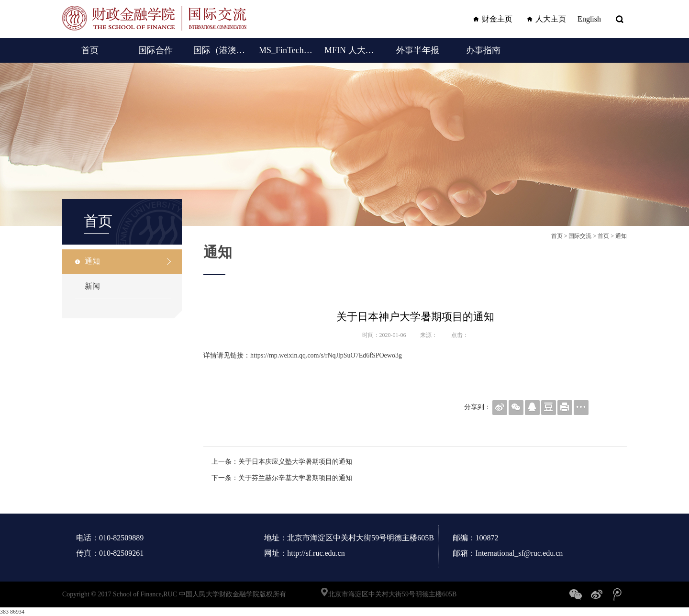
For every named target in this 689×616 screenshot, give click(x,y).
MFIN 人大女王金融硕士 (352, 50)
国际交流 (580, 236)
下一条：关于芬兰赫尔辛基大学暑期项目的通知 (282, 478)
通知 (92, 261)
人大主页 (545, 19)
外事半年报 (418, 50)
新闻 (92, 286)
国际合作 (156, 50)
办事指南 (483, 50)
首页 (90, 50)
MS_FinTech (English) (286, 50)
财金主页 (491, 19)
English (589, 19)
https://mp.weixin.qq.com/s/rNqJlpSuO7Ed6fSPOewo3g (326, 355)
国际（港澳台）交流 (221, 50)
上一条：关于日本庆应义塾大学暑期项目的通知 (282, 462)
